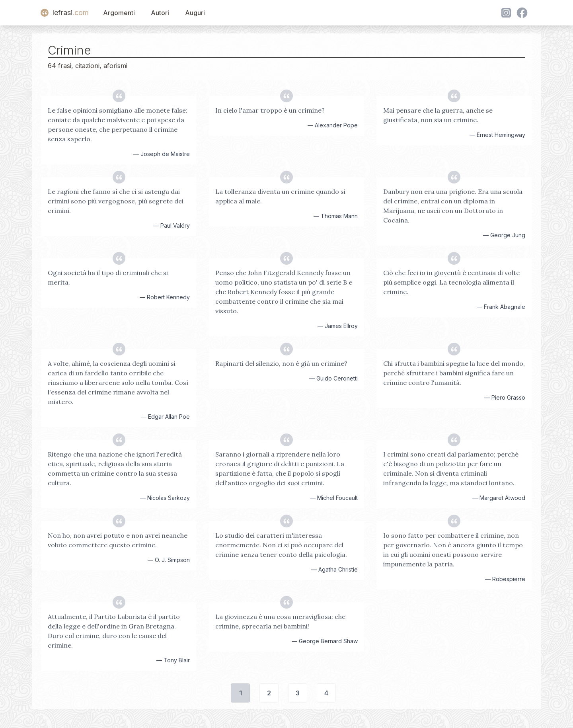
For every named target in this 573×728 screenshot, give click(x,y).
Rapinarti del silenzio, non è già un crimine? (281, 363)
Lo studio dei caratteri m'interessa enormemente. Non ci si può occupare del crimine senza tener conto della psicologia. (281, 545)
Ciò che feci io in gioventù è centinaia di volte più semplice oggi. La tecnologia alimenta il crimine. (451, 282)
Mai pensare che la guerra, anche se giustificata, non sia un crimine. (438, 115)
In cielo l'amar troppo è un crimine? (270, 110)
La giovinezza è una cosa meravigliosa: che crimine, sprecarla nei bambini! (280, 621)
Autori (160, 13)
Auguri (195, 13)
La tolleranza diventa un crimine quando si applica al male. (280, 196)
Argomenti (119, 13)
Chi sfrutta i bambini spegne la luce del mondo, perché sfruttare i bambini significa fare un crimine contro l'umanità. (454, 373)
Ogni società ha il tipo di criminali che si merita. (108, 277)
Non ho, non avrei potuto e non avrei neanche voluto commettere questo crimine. (118, 540)
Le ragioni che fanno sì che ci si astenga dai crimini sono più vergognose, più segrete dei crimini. (116, 201)
